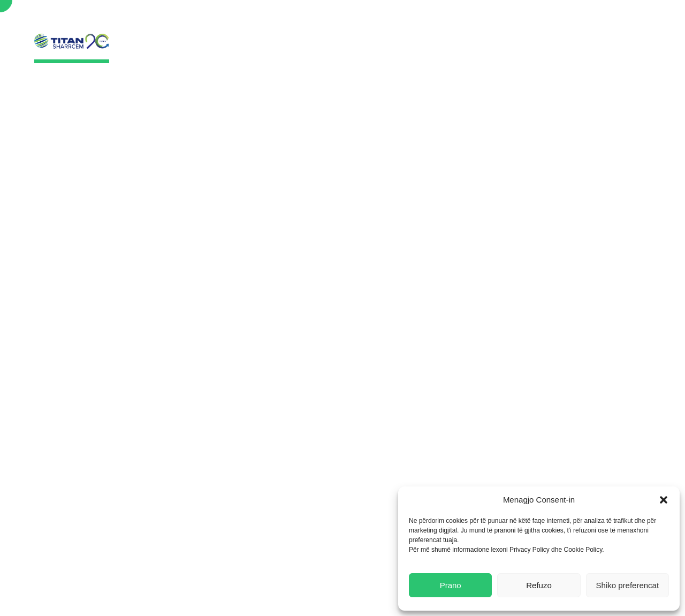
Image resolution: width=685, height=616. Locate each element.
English (589, 20)
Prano (451, 585)
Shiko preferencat (628, 585)
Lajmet (470, 49)
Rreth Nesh (306, 49)
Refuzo (539, 585)
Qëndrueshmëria (394, 49)
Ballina (245, 49)
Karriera (524, 49)
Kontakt (580, 49)
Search (633, 21)
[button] (664, 500)
